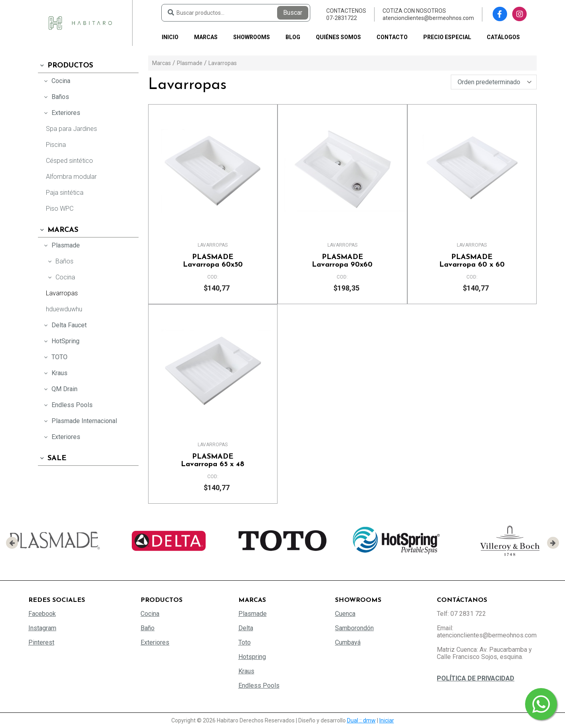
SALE (52, 458)
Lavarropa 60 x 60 (472, 261)
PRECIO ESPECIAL (447, 37)
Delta (246, 628)
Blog (293, 37)
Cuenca (345, 614)
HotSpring (61, 341)
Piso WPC (60, 209)
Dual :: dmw (361, 720)
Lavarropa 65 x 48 (213, 461)
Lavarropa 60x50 (213, 261)
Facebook (42, 614)
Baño (148, 628)
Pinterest (41, 642)
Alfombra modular (71, 177)
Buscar (293, 13)
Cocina (56, 81)
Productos (65, 66)
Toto (245, 642)
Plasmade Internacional (79, 421)
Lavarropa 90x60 (342, 261)
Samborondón (354, 628)
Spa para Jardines (71, 129)
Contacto (392, 37)
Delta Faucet (64, 325)
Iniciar (387, 720)
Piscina (56, 145)
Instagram (42, 628)
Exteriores (61, 113)
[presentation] (12, 543)
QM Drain (60, 389)
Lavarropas (62, 293)
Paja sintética (65, 193)
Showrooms (252, 37)
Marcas (206, 37)
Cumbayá (348, 642)
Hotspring (252, 657)
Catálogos (503, 37)
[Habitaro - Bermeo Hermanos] (80, 23)
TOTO (55, 357)
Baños (56, 97)
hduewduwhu (64, 309)
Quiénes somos (338, 37)
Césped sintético (69, 161)
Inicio (170, 37)
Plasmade (61, 245)
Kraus (55, 373)
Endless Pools (67, 405)
